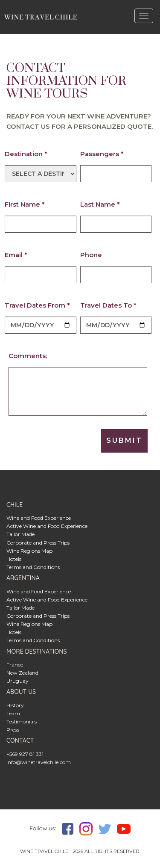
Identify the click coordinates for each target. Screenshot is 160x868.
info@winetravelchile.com (39, 762)
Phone (91, 255)
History (15, 705)
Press (13, 730)
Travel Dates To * (108, 305)
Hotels (14, 559)
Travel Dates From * (37, 305)
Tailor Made (20, 534)
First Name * (25, 204)
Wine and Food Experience (39, 518)
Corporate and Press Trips (38, 543)
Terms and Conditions (33, 567)
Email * (16, 255)
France (15, 665)
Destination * (26, 154)
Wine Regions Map (29, 551)
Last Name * (100, 204)
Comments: (28, 356)
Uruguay (17, 681)
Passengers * (102, 154)
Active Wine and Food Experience (47, 526)
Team (13, 713)
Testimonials (22, 721)
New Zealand (22, 673)
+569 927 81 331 (25, 754)
